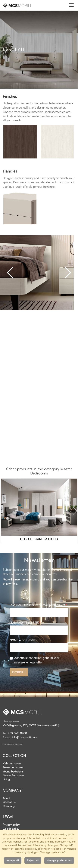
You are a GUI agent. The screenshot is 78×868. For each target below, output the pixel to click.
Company (9, 806)
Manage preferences (59, 861)
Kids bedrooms (12, 764)
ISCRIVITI (19, 672)
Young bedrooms (13, 772)
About (6, 798)
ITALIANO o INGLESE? (25, 623)
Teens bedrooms (13, 768)
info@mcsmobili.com (24, 738)
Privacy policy (11, 825)
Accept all (13, 861)
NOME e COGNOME (23, 640)
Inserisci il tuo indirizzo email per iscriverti (38, 605)
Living (6, 779)
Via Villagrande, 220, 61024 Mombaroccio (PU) (31, 726)
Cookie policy (11, 829)
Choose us (9, 802)
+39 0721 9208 (17, 733)
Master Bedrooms (13, 776)
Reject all (33, 861)
